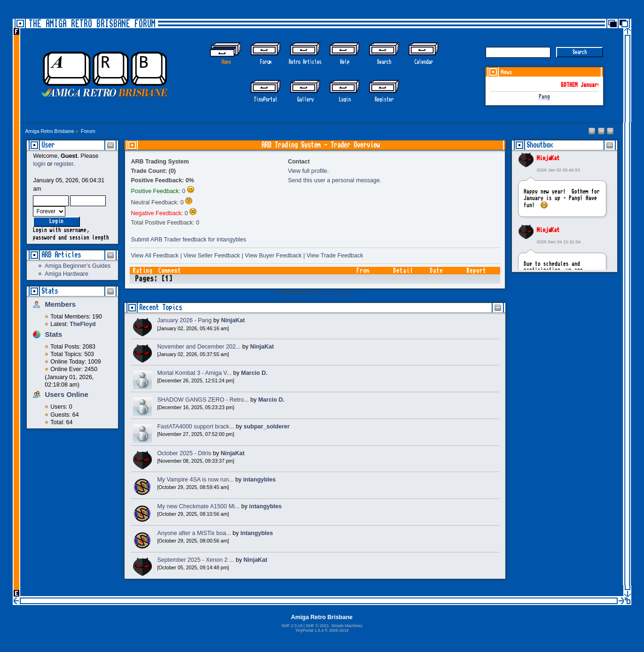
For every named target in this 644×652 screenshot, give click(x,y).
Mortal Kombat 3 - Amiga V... (194, 373)
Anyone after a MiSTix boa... (194, 533)
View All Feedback (155, 256)
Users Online (66, 394)
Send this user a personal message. (334, 180)
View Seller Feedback (212, 256)
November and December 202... (199, 347)
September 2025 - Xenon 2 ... (196, 560)
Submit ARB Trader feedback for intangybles (188, 240)
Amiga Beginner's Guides (78, 266)
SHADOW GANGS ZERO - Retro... (203, 400)
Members (60, 304)
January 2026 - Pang (184, 320)
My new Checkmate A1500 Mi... (198, 506)
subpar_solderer (267, 427)
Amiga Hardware (67, 274)
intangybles (259, 480)
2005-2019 (339, 630)
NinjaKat (548, 158)
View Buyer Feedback (273, 256)
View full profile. (308, 171)
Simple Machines (346, 626)
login (39, 164)
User (48, 145)
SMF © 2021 (317, 626)
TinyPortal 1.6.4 (310, 630)
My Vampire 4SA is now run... (195, 480)
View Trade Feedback (335, 256)
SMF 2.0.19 (292, 626)
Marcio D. (254, 373)
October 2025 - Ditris (184, 453)
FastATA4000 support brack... (196, 427)
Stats (50, 291)
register (64, 164)
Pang (544, 97)
